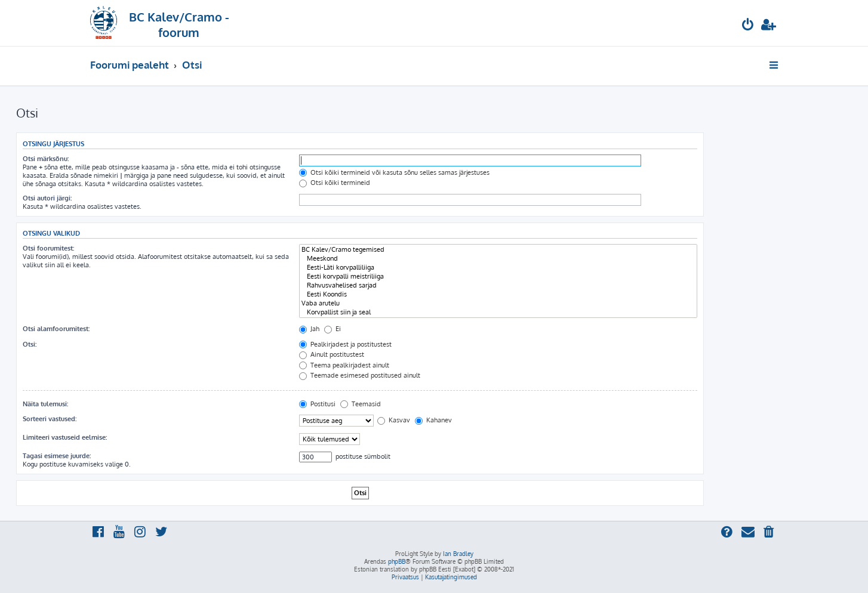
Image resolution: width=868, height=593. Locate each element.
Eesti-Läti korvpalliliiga (498, 268)
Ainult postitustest (332, 354)
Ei (333, 329)
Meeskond (498, 259)
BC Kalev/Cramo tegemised (498, 250)
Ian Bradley (458, 554)
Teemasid (361, 404)
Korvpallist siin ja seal (498, 312)
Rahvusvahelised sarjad (498, 285)
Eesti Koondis (498, 294)
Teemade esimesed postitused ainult (360, 375)
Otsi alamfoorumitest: (56, 329)
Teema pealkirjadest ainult (344, 365)
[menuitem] (748, 26)
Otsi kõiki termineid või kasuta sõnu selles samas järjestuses (394, 172)
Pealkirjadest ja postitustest (345, 344)
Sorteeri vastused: (50, 419)
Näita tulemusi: (45, 404)
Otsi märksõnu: (46, 159)
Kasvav (394, 420)
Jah (309, 329)
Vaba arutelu (498, 303)
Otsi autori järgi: (47, 198)
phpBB (397, 561)
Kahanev (433, 420)
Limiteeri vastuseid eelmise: (65, 437)
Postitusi (317, 404)
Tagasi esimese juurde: (57, 456)
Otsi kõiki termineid (335, 183)
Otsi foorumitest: (48, 248)
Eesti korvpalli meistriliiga (498, 277)
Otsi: (30, 344)
